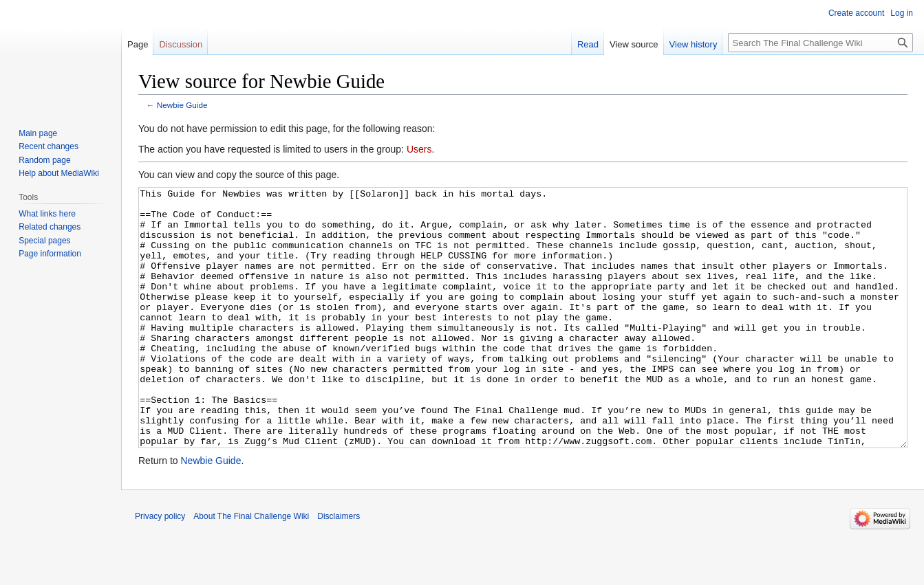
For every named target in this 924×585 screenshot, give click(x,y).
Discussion (181, 44)
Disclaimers (339, 568)
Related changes (50, 227)
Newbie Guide (182, 105)
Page (138, 44)
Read (588, 44)
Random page (44, 160)
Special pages (44, 241)
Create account (856, 13)
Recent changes (49, 146)
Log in (902, 13)
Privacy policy (160, 568)
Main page (38, 133)
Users (419, 149)
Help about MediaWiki (59, 173)
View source (634, 44)
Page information (50, 254)
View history (694, 44)
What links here (47, 214)
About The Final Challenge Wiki (251, 568)
